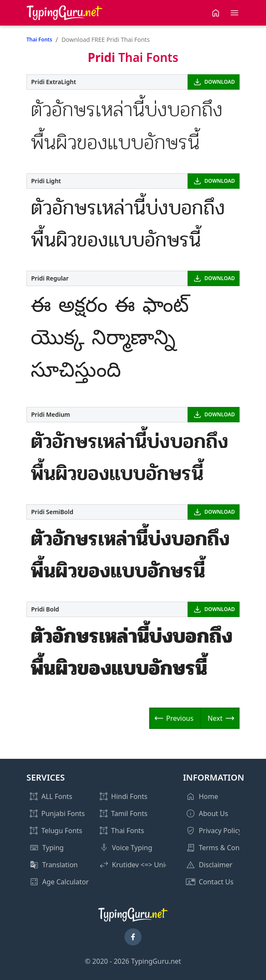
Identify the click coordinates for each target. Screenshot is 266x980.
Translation (60, 865)
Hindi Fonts (129, 796)
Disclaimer (215, 865)
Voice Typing (132, 848)
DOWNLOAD (220, 82)
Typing (53, 848)
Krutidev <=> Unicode (146, 865)
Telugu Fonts (62, 831)
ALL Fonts (57, 796)
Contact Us (216, 882)
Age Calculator (65, 882)
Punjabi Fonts (63, 813)
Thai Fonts (39, 39)
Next (215, 718)
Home (208, 796)
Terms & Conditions (230, 848)
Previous (180, 718)
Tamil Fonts (129, 813)
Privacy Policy (220, 831)
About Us (213, 813)
